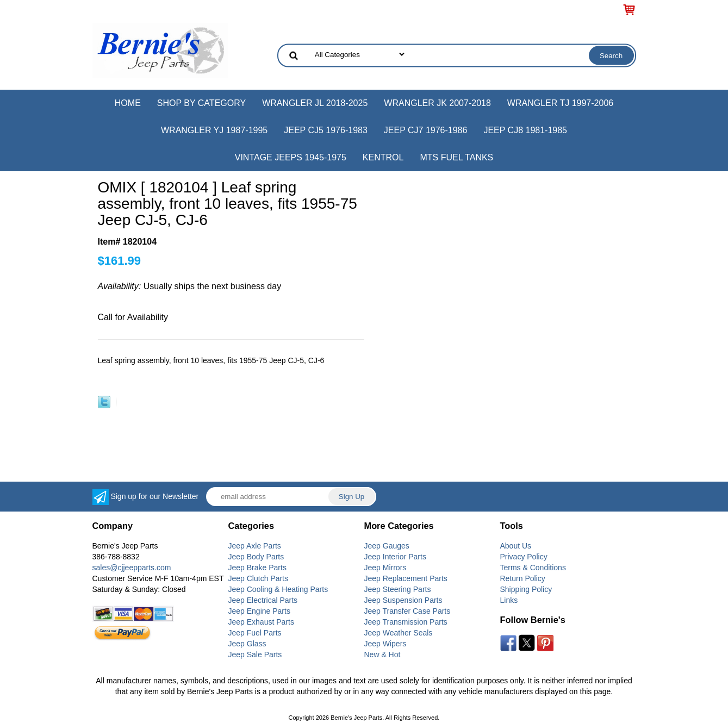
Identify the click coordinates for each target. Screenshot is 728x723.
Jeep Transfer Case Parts (407, 611)
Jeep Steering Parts (398, 589)
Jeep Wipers (385, 644)
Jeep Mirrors (385, 568)
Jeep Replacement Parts (406, 578)
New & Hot (382, 655)
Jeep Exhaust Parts (261, 622)
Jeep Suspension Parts (403, 600)
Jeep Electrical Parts (263, 600)
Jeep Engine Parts (259, 611)
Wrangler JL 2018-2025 (315, 103)
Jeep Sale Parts (255, 655)
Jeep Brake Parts (257, 568)
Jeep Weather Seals (399, 633)
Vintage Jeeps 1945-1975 (291, 157)
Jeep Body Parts (256, 557)
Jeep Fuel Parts (255, 633)
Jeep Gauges (387, 546)
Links (509, 600)
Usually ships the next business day (190, 286)
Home (128, 103)
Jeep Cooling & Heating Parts (278, 589)
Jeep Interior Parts (395, 557)
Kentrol (383, 157)
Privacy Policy (524, 557)
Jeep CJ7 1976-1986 (426, 130)
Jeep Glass (247, 644)
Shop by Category (201, 103)
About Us (516, 546)
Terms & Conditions (533, 568)
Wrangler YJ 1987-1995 (214, 130)
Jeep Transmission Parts (406, 622)
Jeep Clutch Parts (259, 578)
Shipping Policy (526, 589)
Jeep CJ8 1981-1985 (525, 130)
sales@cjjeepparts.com (132, 568)
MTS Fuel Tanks (456, 157)
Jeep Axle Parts (255, 546)
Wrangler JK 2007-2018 (437, 103)
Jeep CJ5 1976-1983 (326, 130)
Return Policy (523, 578)
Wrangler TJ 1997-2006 (560, 103)
